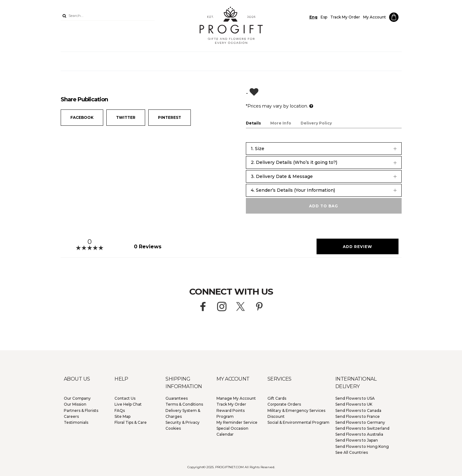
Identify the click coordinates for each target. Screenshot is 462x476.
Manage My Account (236, 398)
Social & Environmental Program (298, 422)
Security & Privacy (183, 422)
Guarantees (177, 398)
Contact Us (125, 398)
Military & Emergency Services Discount (296, 413)
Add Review (358, 247)
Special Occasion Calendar (232, 431)
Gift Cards (277, 398)
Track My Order (345, 17)
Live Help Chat (128, 404)
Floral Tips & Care (131, 422)
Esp (324, 17)
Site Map (122, 416)
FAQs (120, 410)
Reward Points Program (231, 413)
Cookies (173, 428)
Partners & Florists (81, 410)
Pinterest (170, 117)
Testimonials (76, 422)
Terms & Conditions (184, 404)
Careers (71, 416)
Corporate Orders (284, 404)
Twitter (126, 117)
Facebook (82, 117)
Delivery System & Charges (183, 413)
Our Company (77, 398)
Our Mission (75, 404)
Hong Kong (362, 446)
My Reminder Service (237, 422)
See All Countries (352, 452)
